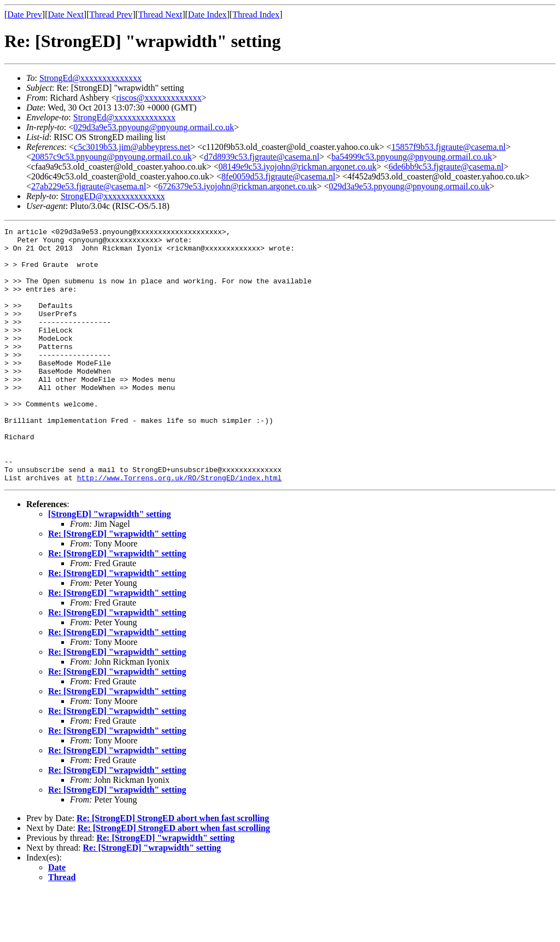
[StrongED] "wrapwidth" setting (110, 565)
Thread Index (256, 14)
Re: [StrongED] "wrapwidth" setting (117, 585)
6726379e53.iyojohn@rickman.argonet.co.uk (237, 186)
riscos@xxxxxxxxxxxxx (159, 98)
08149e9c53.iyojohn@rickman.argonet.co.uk (297, 167)
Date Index (208, 14)
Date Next (66, 14)
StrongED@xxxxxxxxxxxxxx (113, 196)
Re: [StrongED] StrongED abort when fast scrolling (173, 869)
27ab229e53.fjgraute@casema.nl (89, 186)
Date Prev (25, 14)
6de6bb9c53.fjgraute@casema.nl (446, 167)
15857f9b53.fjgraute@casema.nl (448, 147)
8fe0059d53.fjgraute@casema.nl (278, 176)
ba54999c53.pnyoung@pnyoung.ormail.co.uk (412, 157)
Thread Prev (111, 14)
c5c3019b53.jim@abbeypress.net (132, 147)
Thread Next (160, 14)
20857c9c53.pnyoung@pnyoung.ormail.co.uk (112, 157)
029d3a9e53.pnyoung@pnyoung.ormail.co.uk (154, 127)
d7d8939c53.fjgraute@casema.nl (262, 157)
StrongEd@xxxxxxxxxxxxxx (91, 78)
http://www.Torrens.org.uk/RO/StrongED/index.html (179, 528)
